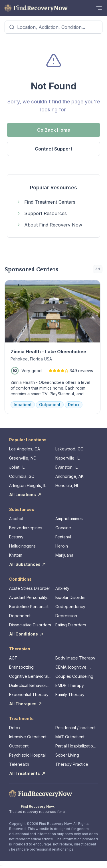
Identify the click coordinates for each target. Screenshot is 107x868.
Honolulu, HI (67, 485)
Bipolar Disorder (71, 597)
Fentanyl (63, 537)
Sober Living (67, 755)
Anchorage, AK (69, 476)
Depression (66, 616)
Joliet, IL (17, 467)
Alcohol (16, 519)
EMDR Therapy (70, 685)
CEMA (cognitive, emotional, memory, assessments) (74, 667)
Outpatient (19, 746)
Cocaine (63, 528)
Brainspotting (21, 667)
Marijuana (64, 555)
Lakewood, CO (69, 449)
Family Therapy (70, 694)
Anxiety (62, 588)
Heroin (62, 546)
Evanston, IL (66, 467)
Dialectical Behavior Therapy (28, 686)
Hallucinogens (22, 546)
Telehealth (19, 764)
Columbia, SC (22, 476)
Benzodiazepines (26, 528)
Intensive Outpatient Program (28, 737)
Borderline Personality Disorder (30, 607)
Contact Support (53, 149)
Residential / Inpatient (75, 728)
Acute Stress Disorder (30, 588)
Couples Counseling (74, 676)
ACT (13, 658)
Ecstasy (16, 537)
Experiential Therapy (29, 694)
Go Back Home (54, 130)
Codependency (70, 607)
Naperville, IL (67, 458)
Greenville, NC (23, 458)
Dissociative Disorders (30, 625)
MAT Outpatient (70, 737)
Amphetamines (69, 519)
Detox (15, 728)
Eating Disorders (71, 625)
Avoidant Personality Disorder (28, 598)
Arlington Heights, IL (28, 485)
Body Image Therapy (75, 658)
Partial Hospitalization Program (75, 746)
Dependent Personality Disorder (28, 616)
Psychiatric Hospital (27, 755)
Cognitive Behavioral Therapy (29, 676)
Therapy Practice (72, 764)
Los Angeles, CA (25, 449)
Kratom (16, 555)
